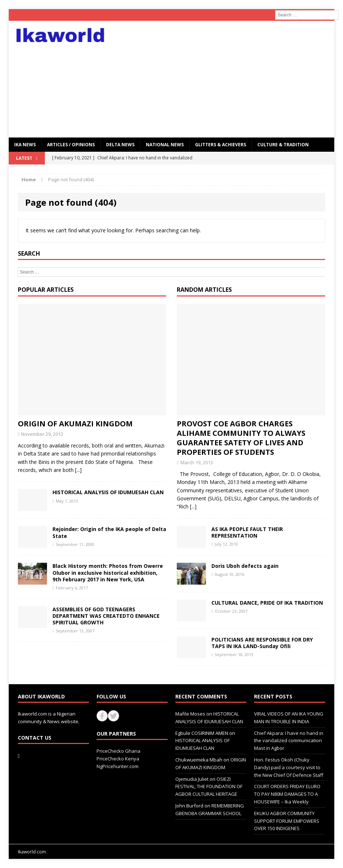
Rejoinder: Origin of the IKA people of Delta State (109, 532)
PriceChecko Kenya (118, 759)
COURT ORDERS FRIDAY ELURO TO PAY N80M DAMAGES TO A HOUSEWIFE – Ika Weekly (287, 794)
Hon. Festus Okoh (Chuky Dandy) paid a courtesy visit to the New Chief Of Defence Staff (289, 767)
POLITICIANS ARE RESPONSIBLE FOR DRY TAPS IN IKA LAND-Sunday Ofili (262, 643)
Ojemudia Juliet (192, 779)
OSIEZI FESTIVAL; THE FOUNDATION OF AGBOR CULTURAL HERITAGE (209, 787)
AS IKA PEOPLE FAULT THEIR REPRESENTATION (247, 532)
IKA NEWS (25, 145)
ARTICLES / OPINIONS (71, 145)
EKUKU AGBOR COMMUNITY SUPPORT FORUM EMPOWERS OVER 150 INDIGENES (287, 821)
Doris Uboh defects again (245, 566)
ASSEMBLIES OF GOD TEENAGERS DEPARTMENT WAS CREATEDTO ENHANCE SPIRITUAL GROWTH (106, 616)
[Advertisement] (223, 79)
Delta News (120, 145)
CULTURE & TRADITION (283, 145)
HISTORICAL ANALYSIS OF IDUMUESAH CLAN (108, 492)
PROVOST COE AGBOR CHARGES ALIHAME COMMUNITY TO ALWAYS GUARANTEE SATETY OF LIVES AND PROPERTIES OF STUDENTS (241, 438)
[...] (78, 470)
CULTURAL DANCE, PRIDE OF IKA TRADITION (267, 603)
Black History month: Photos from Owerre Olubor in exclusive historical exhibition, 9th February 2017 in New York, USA (108, 572)
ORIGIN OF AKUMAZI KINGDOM (75, 424)
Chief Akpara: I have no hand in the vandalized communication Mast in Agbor (289, 741)
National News (165, 145)
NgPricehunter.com (118, 766)
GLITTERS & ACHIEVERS (221, 145)
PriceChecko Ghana (118, 751)
